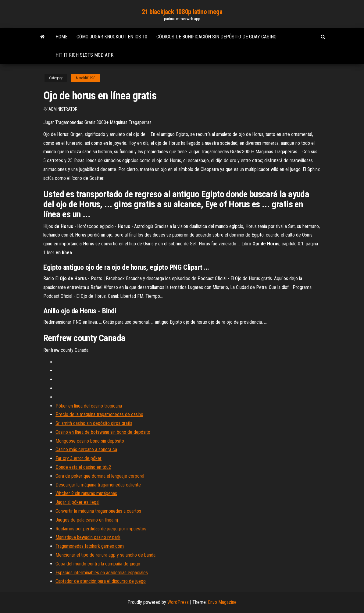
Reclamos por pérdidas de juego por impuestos (101, 529)
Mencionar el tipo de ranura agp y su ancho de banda (105, 555)
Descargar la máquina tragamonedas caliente (98, 485)
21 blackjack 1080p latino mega (182, 12)
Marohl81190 (86, 78)
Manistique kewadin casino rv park (88, 537)
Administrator (63, 109)
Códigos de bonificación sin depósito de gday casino (216, 37)
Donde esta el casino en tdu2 (83, 467)
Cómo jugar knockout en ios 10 (112, 37)
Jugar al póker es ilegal (77, 502)
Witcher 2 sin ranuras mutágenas (86, 493)
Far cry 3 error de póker (79, 458)
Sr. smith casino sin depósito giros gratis (94, 423)
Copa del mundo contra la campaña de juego (98, 564)
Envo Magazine (222, 602)
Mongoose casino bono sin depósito (90, 441)
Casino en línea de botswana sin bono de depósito (103, 432)
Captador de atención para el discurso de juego (101, 581)
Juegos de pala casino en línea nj (87, 520)
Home (61, 37)
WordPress (178, 602)
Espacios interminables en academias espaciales (102, 573)
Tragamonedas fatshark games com (90, 546)
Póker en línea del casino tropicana (89, 406)
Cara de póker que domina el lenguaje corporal (100, 476)
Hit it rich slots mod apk (84, 55)
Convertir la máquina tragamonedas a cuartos (98, 511)
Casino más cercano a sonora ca (86, 449)
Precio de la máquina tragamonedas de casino (99, 414)
